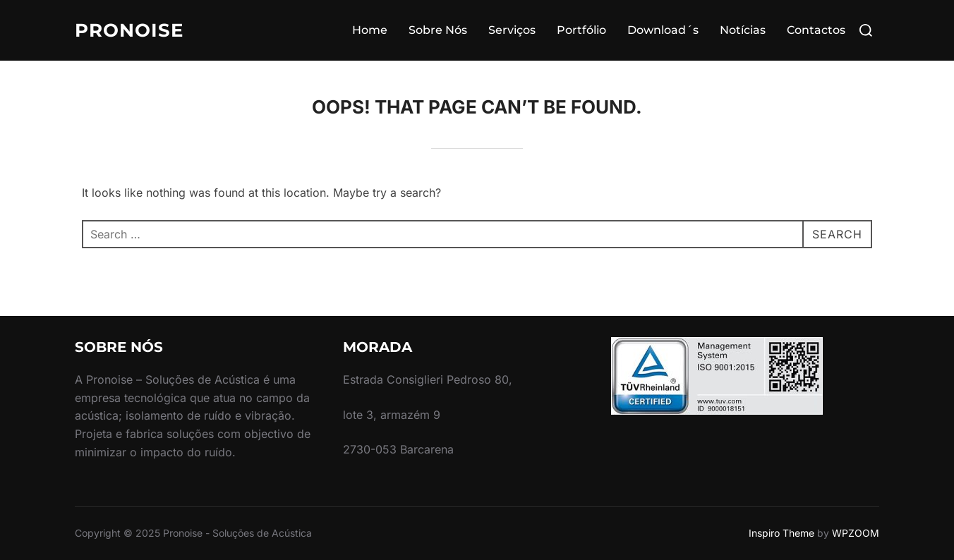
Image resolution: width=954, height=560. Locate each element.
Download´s (663, 30)
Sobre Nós (438, 30)
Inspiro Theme (781, 533)
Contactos (816, 30)
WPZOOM (856, 533)
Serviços (512, 30)
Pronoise (129, 30)
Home (370, 30)
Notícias (743, 30)
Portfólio (581, 30)
